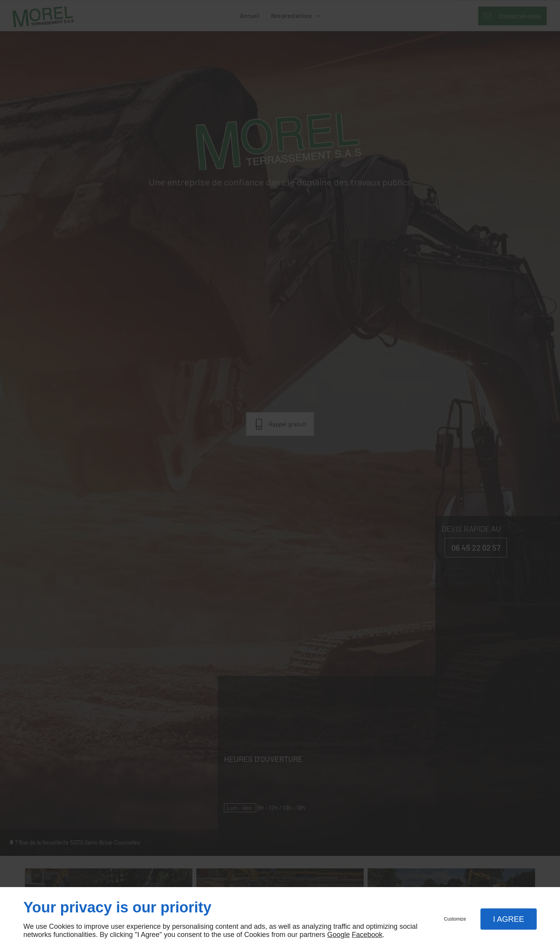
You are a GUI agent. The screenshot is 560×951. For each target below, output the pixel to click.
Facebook (367, 935)
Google (338, 935)
